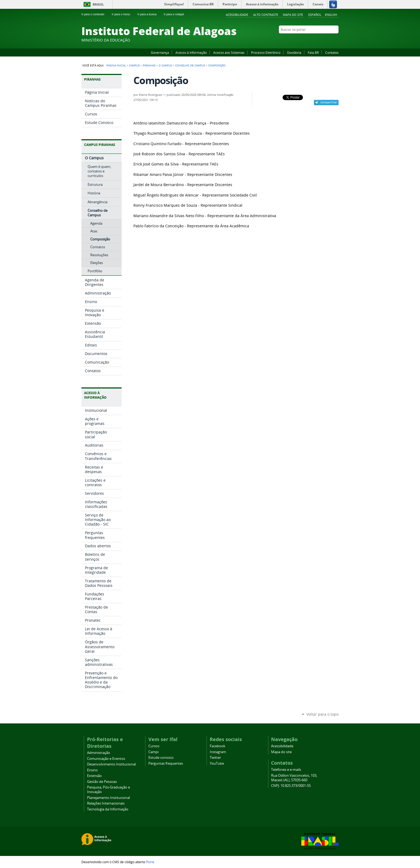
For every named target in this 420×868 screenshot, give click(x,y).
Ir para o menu (123, 14)
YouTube (316, 40)
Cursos (154, 746)
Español (315, 15)
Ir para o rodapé (176, 14)
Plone (150, 862)
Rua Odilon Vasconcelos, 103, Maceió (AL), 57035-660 (294, 778)
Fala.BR (313, 52)
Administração (99, 753)
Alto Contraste (266, 15)
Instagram (322, 40)
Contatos (332, 52)
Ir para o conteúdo (95, 14)
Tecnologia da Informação (108, 809)
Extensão (94, 776)
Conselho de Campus (190, 65)
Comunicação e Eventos (106, 759)
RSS (336, 40)
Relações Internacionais (106, 803)
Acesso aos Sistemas (229, 52)
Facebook (309, 40)
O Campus (165, 65)
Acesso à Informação (191, 52)
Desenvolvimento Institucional (111, 764)
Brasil (98, 4)
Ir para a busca (149, 14)
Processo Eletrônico (266, 52)
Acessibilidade (237, 15)
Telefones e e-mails (286, 770)
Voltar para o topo (322, 714)
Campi (153, 752)
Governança (160, 52)
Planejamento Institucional (108, 798)
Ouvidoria (294, 52)
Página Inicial (116, 65)
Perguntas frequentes (166, 763)
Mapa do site (293, 15)
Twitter (329, 40)
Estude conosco (161, 758)
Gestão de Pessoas (102, 782)
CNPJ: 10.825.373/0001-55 (291, 786)
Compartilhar (329, 102)
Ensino (92, 770)
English (331, 15)
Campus (134, 65)
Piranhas (149, 65)
